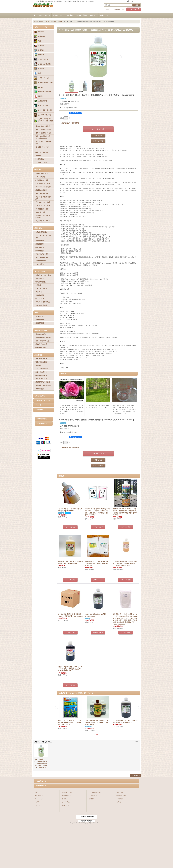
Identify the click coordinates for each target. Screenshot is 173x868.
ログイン (108, 9)
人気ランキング (67, 805)
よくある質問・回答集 (95, 793)
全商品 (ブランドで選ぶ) (43, 275)
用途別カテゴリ (67, 796)
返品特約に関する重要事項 (70, 123)
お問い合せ (39, 410)
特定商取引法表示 (121, 796)
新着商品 (65, 799)
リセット (136, 741)
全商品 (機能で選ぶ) (42, 232)
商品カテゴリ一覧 (67, 793)
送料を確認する (42, 423)
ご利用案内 (120, 799)
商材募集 (92, 799)
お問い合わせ (98, 136)
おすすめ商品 (66, 802)
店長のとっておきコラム (43, 401)
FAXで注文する (42, 419)
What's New (120, 793)
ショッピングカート (41, 799)
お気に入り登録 (98, 141)
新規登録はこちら (119, 9)
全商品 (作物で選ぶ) (42, 173)
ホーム (37, 793)
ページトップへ (136, 776)
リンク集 (38, 405)
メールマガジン (40, 396)
